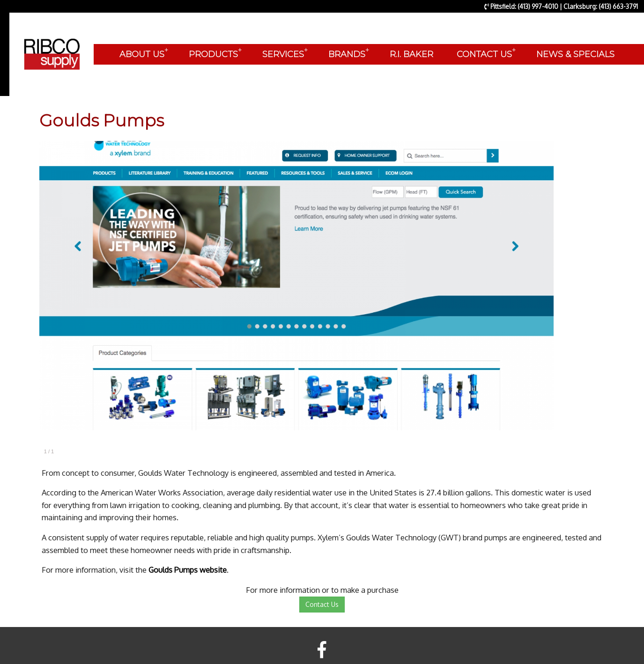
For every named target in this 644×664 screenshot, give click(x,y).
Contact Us (322, 604)
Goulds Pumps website (188, 570)
